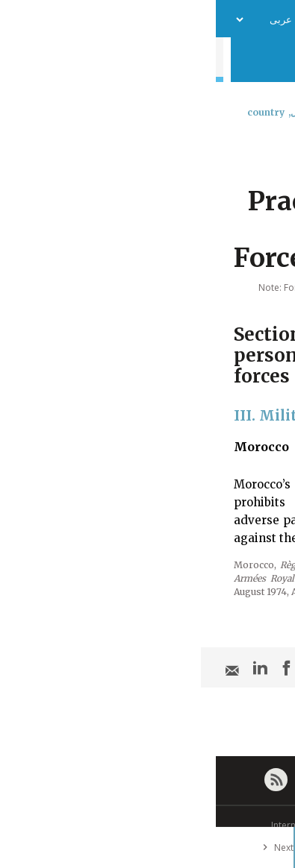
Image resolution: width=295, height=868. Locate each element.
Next (59, 847)
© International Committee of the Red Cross (148, 825)
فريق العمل (129, 19)
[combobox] (271, 151)
